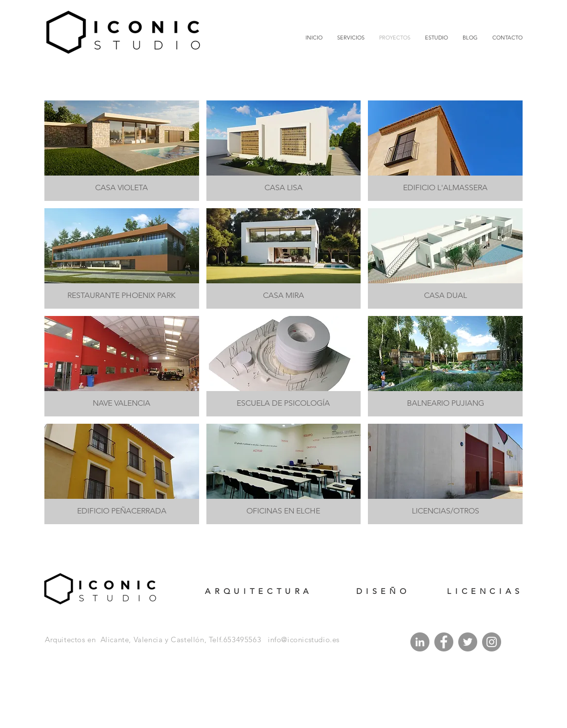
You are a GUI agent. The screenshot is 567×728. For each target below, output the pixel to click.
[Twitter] (468, 642)
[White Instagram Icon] (461, 702)
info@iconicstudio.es (304, 639)
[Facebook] (444, 642)
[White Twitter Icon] (448, 702)
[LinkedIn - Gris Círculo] (420, 642)
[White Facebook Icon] (435, 702)
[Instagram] (492, 642)
